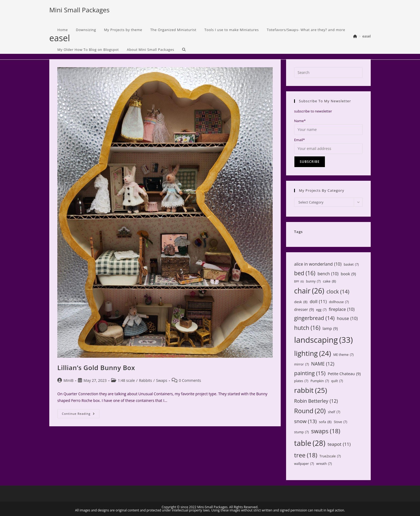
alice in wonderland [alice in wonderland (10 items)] (318, 264)
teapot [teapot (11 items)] (339, 444)
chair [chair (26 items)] (309, 291)
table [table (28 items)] (310, 443)
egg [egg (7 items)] (321, 310)
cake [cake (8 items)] (329, 281)
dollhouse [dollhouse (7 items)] (339, 302)
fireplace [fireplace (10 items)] (342, 309)
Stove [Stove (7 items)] (340, 422)
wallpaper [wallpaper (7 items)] (304, 464)
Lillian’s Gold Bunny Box (96, 368)
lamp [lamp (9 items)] (330, 328)
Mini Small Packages (79, 10)
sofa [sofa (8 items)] (325, 422)
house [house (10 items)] (347, 319)
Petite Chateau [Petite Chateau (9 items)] (344, 374)
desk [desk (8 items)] (301, 302)
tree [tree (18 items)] (306, 455)
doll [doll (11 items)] (318, 302)
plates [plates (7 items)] (301, 381)
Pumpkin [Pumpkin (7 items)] (320, 381)
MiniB (68, 380)
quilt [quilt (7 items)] (337, 381)
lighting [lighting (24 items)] (313, 353)
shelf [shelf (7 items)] (334, 412)
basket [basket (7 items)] (351, 265)
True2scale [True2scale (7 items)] (330, 456)
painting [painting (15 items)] (310, 373)
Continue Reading (81, 415)
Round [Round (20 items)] (310, 411)
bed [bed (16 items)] (305, 273)
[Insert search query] (328, 73)
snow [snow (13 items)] (305, 421)
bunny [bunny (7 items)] (313, 281)
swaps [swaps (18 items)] (326, 431)
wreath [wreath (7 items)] (324, 464)
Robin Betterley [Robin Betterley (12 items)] (316, 401)
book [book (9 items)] (348, 274)
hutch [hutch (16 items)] (307, 328)
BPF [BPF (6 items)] (299, 282)
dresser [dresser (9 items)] (304, 309)
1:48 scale (126, 380)
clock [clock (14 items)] (338, 291)
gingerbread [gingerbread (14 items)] (314, 318)
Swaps (162, 380)
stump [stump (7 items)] (301, 432)
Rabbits (146, 380)
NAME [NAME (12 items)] (322, 364)
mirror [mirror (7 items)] (301, 364)
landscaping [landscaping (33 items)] (323, 340)
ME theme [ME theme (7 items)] (343, 355)
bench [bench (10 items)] (328, 274)
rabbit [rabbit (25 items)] (311, 390)
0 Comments (190, 380)
